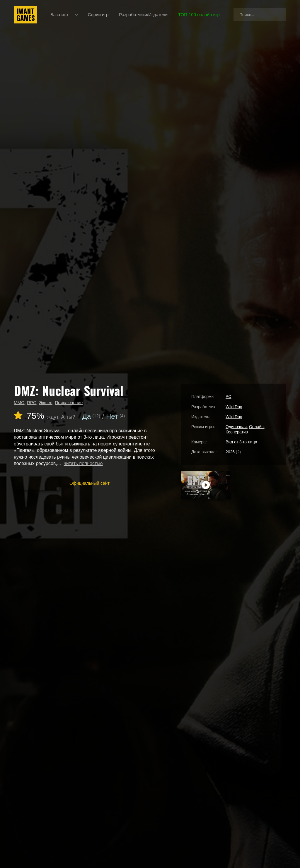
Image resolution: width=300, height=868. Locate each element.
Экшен (46, 402)
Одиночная (236, 427)
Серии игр (98, 15)
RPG (32, 402)
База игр (59, 15)
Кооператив (237, 432)
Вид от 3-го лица (241, 442)
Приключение (69, 402)
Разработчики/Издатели (143, 15)
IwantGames (25, 15)
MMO (19, 402)
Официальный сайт (90, 483)
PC (228, 396)
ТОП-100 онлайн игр (199, 15)
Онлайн (256, 427)
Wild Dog (234, 407)
